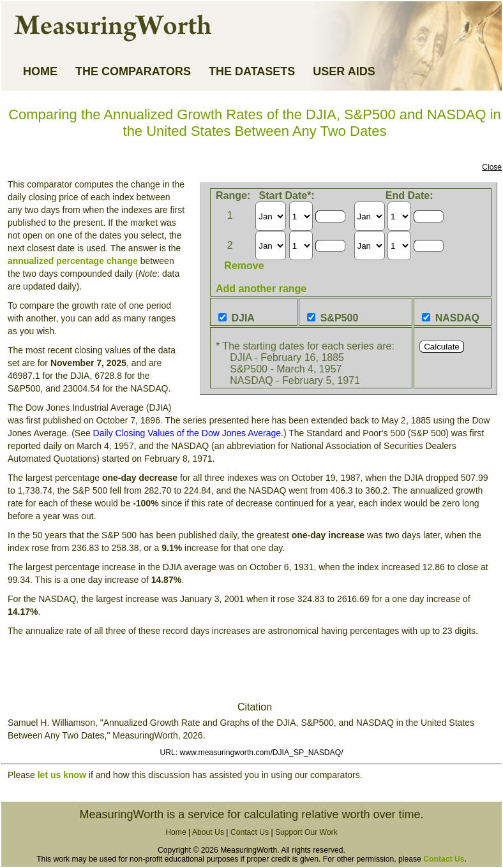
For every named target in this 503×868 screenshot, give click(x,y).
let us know (62, 775)
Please (23, 775)
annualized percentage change (73, 261)
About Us (208, 832)
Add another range (261, 289)
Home (176, 832)
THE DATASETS (252, 71)
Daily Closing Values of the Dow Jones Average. (188, 433)
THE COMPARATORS (133, 71)
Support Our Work (306, 832)
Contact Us (250, 832)
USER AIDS (344, 71)
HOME (40, 71)
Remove (244, 266)
